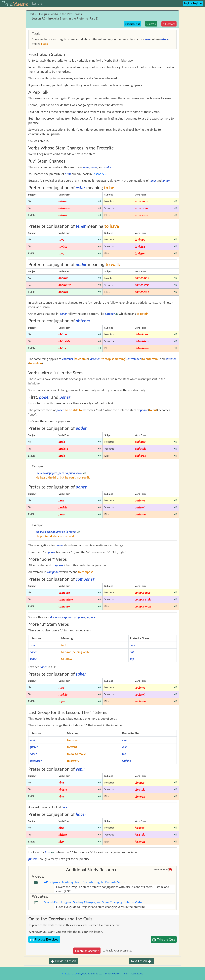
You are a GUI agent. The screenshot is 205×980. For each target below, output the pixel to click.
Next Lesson (141, 961)
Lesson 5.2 (99, 174)
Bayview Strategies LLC (90, 974)
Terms (126, 974)
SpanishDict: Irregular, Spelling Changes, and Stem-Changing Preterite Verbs (93, 902)
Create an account (87, 951)
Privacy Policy (112, 974)
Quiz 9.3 (151, 24)
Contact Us (137, 974)
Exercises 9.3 (132, 24)
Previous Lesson (63, 961)
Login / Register (193, 3)
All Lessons (169, 24)
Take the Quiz (164, 940)
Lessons (37, 3)
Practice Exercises (44, 940)
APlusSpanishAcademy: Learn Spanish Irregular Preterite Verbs (84, 882)
